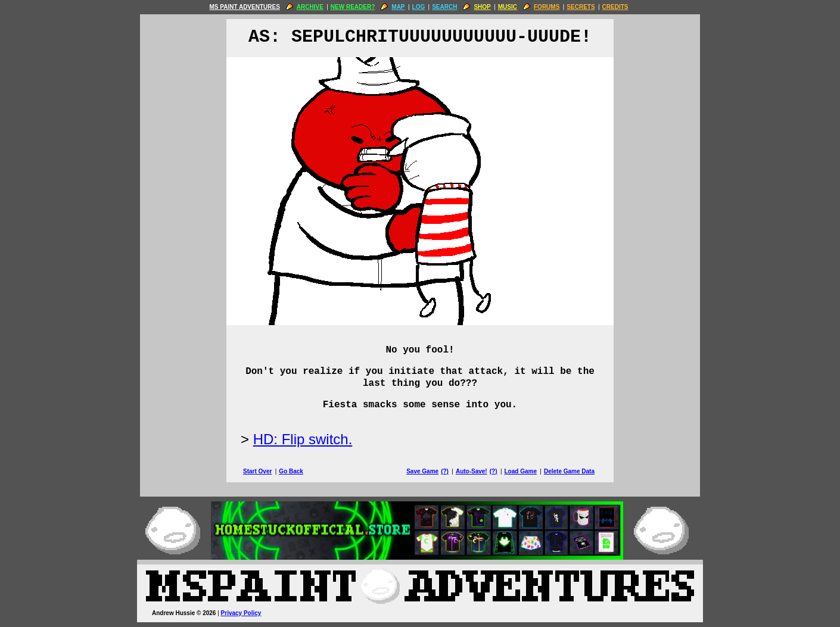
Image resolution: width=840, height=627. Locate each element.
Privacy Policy (241, 613)
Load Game (520, 471)
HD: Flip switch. (303, 439)
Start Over (257, 471)
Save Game (422, 471)
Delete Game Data (569, 471)
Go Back (291, 471)
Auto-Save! (472, 471)
